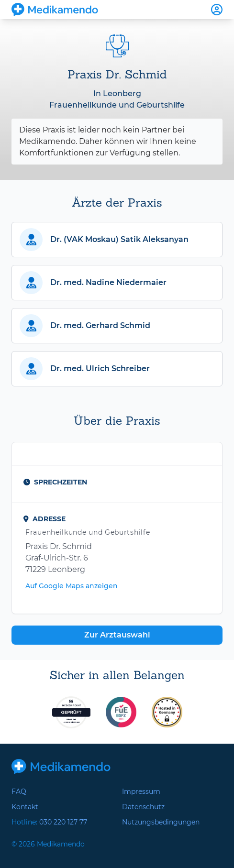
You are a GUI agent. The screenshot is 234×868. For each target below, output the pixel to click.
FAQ (19, 791)
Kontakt (25, 807)
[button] (117, 240)
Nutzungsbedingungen (161, 822)
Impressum (141, 791)
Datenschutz (143, 807)
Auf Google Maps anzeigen (72, 586)
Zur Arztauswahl (117, 635)
